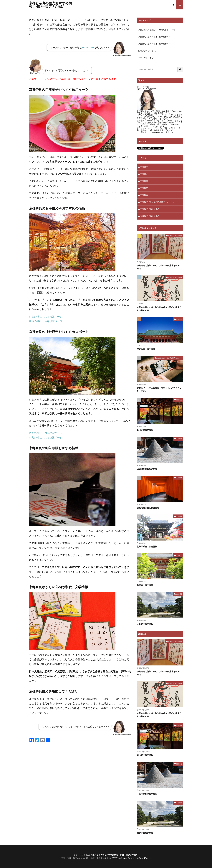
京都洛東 (144, 188)
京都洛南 (144, 181)
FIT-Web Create (119, 858)
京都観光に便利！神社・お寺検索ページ (155, 37)
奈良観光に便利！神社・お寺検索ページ (155, 44)
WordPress (145, 858)
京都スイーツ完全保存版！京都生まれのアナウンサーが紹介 (159, 390)
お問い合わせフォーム (148, 51)
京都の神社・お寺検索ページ (46, 317)
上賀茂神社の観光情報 (147, 469)
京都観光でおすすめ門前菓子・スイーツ (157, 202)
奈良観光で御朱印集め (150, 216)
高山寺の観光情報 (145, 430)
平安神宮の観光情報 (146, 349)
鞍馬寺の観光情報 (145, 585)
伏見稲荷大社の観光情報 (148, 508)
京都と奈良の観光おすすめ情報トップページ (157, 30)
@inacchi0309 (87, 47)
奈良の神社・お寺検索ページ (46, 321)
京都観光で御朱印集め (150, 209)
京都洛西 (144, 195)
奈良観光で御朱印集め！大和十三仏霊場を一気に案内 (159, 267)
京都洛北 (144, 174)
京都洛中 (144, 167)
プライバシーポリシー (148, 58)
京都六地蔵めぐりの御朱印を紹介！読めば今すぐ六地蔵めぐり (159, 309)
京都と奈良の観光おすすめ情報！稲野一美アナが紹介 (50, 5)
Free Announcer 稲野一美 (162, 132)
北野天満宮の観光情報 (147, 546)
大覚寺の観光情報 (145, 624)
